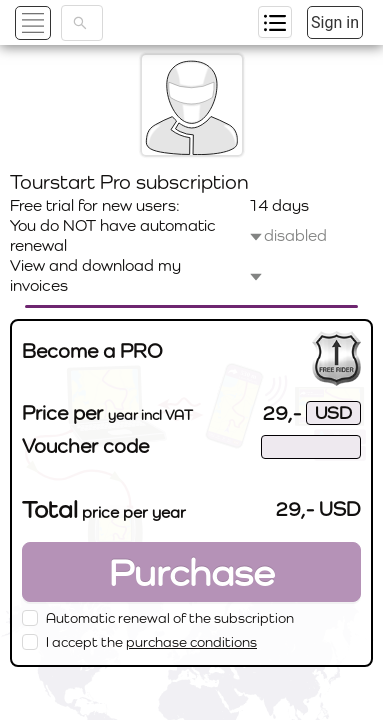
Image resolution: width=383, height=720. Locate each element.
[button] (56, 22)
